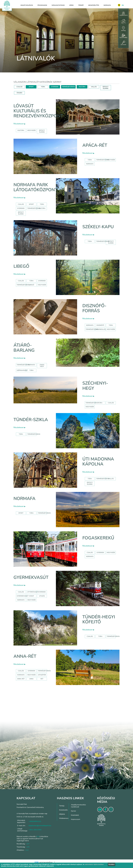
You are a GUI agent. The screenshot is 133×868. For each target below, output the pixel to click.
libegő (31, 285)
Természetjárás (103, 160)
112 (27, 850)
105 (28, 847)
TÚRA (43, 87)
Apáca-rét (95, 145)
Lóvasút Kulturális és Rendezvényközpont (38, 111)
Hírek (71, 5)
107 (28, 844)
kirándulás (101, 329)
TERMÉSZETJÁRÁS (68, 87)
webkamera (123, 14)
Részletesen (19, 124)
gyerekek (100, 553)
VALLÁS (94, 87)
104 (38, 837)
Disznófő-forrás (94, 308)
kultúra (21, 130)
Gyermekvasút (31, 577)
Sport (31, 204)
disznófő (100, 325)
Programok (42, 5)
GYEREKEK (55, 87)
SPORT (31, 87)
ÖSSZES (19, 93)
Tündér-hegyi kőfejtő (99, 619)
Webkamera (64, 818)
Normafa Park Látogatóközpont (35, 187)
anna (31, 679)
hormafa (21, 675)
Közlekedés (63, 810)
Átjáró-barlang (24, 348)
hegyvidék (31, 130)
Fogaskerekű (98, 538)
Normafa (107, 5)
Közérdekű (75, 815)
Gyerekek (21, 208)
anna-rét (21, 679)
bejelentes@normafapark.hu (40, 826)
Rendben (111, 864)
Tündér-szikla (31, 420)
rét (42, 679)
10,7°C (123, 21)
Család (21, 204)
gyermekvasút (23, 596)
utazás (42, 596)
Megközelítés (94, 5)
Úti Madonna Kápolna (98, 462)
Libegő (21, 266)
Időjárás (62, 814)
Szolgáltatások (58, 5)
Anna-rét (25, 656)
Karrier (74, 811)
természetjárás (92, 329)
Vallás (111, 479)
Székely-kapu (98, 227)
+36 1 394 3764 (35, 830)
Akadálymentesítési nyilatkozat (78, 806)
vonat (31, 596)
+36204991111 (35, 821)
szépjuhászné (22, 370)
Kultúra (42, 208)
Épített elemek (21, 213)
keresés (123, 43)
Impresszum (76, 819)
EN (123, 5)
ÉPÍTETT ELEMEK (106, 88)
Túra (90, 160)
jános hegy (42, 366)
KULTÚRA (82, 87)
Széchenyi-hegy (95, 386)
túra (111, 325)
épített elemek (42, 131)
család (111, 403)
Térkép (81, 5)
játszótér (42, 675)
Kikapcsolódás (27, 5)
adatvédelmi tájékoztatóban (94, 864)
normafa (90, 164)
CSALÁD (19, 87)
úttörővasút (33, 592)
